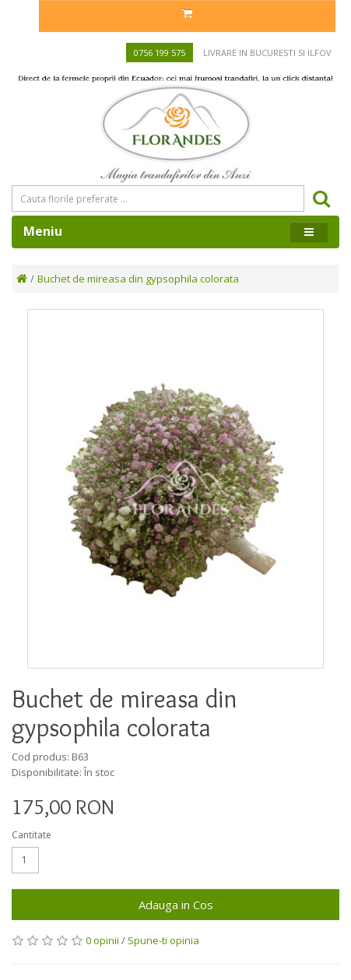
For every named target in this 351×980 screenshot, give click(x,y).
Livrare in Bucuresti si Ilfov (267, 53)
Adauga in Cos (176, 904)
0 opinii (102, 940)
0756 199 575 (160, 53)
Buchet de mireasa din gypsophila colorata (138, 279)
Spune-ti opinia (163, 940)
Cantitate (32, 835)
